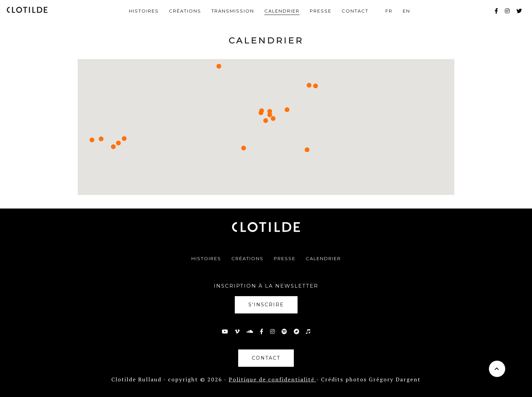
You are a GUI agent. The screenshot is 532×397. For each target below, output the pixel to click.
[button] (316, 86)
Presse (321, 11)
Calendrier (282, 11)
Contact (355, 11)
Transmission (233, 11)
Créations (185, 11)
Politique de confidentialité (272, 379)
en (406, 11)
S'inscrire (266, 305)
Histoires (144, 11)
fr (389, 11)
